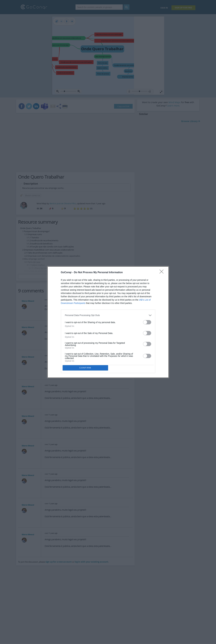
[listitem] (108, 315)
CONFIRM (85, 368)
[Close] (163, 273)
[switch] (147, 322)
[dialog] (108, 322)
